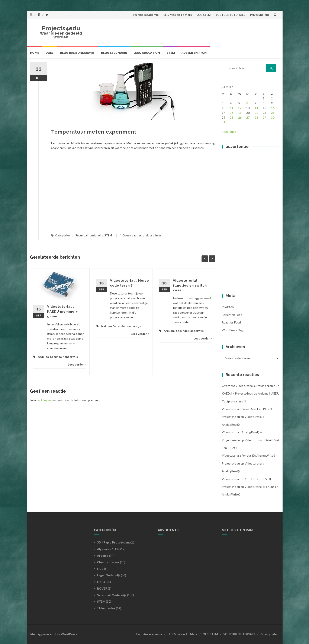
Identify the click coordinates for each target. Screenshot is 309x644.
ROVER (102, 588)
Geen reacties (132, 235)
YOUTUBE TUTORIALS (230, 15)
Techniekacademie (146, 15)
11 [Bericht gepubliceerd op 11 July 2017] (232, 108)
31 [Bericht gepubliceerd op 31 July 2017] (223, 122)
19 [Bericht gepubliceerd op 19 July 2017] (240, 113)
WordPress (69, 634)
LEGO (101, 582)
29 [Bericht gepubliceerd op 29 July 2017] (264, 117)
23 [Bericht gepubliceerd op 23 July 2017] (273, 113)
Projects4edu (61, 28)
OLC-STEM (204, 15)
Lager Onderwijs (109, 575)
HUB (100, 569)
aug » (233, 132)
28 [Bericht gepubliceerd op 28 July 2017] (256, 117)
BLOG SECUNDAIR (114, 53)
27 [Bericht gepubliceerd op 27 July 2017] (248, 117)
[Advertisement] (199, 32)
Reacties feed (231, 322)
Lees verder (77, 364)
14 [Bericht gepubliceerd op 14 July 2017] (256, 108)
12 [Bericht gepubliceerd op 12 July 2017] (240, 108)
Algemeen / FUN (194, 53)
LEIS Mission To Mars (178, 15)
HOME (35, 53)
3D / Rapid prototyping (113, 542)
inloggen (47, 400)
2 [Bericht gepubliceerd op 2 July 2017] (272, 98)
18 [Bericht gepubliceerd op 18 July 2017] (232, 113)
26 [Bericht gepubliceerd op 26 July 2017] (240, 117)
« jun (225, 132)
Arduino (43, 357)
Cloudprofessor (108, 562)
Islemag (35, 634)
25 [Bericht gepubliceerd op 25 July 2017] (232, 117)
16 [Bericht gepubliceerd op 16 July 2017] (273, 108)
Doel (50, 53)
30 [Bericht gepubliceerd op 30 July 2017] (273, 117)
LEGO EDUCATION (147, 53)
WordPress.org (232, 330)
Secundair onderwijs (89, 235)
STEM (171, 53)
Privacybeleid (260, 15)
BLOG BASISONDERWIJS (77, 53)
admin (157, 235)
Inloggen (228, 307)
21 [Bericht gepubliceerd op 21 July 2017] (256, 113)
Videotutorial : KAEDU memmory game (62, 311)
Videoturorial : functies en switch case (190, 285)
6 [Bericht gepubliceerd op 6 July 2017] (247, 103)
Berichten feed (232, 315)
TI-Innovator (106, 608)
